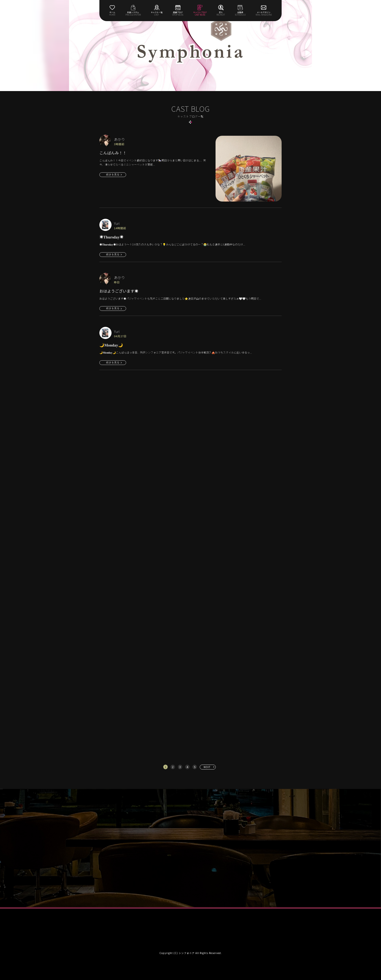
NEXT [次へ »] (207, 767)
